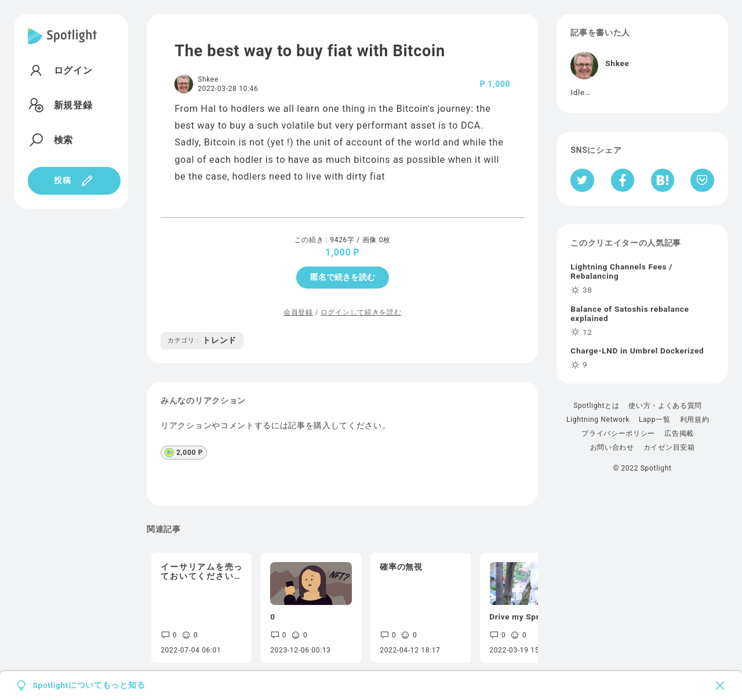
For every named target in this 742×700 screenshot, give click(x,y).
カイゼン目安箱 (669, 447)
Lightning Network (598, 420)
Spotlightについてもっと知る (89, 686)
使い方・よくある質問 (665, 406)
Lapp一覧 (655, 420)
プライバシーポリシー (618, 433)
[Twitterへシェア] (582, 180)
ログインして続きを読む (361, 312)
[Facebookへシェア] (623, 180)
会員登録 (298, 312)
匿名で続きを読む (343, 277)
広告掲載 (679, 433)
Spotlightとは (596, 406)
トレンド (202, 340)
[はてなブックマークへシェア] (663, 180)
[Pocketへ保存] (702, 180)
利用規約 (695, 420)
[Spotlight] (62, 45)
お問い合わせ (612, 447)
